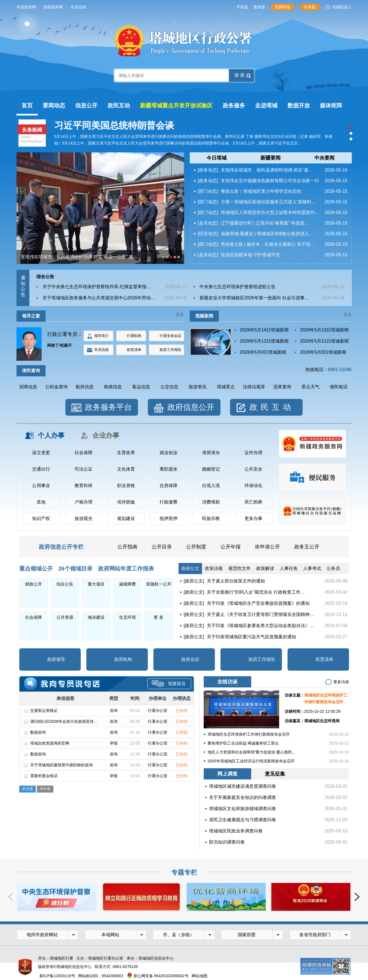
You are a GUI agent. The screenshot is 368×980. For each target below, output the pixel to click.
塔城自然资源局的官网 (50, 743)
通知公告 (23, 286)
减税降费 (127, 584)
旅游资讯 (198, 387)
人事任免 (289, 568)
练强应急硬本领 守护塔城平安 (250, 255)
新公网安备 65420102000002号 (158, 976)
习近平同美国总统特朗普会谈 (114, 125)
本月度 (28, 789)
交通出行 (41, 469)
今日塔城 (217, 158)
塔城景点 (226, 387)
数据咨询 (38, 732)
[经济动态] (208, 234)
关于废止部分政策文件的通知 (236, 581)
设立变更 (41, 453)
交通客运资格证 (44, 711)
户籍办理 (84, 502)
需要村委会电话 (44, 776)
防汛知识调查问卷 (227, 842)
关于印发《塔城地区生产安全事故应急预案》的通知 (258, 603)
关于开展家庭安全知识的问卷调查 (243, 797)
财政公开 (34, 584)
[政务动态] (208, 170)
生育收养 (126, 453)
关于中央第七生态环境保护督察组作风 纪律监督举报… (97, 287)
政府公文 (190, 568)
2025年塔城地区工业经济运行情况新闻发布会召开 (251, 761)
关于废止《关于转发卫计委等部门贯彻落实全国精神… (260, 614)
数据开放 (299, 105)
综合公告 (45, 277)
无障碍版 (282, 7)
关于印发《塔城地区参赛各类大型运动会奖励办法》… (260, 626)
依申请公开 (267, 547)
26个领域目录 (75, 569)
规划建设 (126, 518)
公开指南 (127, 547)
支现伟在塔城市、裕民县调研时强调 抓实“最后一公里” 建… (79, 257)
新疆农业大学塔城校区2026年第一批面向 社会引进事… (254, 298)
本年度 (45, 789)
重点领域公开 (36, 569)
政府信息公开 (191, 407)
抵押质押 (168, 518)
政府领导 (56, 659)
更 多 (158, 617)
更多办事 (253, 518)
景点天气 (310, 387)
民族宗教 (211, 518)
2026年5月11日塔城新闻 (324, 341)
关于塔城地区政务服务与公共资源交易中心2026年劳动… (99, 298)
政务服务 (234, 105)
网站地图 (200, 976)
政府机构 (123, 659)
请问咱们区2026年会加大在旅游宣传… (64, 721)
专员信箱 (78, 7)
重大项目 (96, 584)
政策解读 (265, 568)
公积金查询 (56, 387)
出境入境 (211, 486)
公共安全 (253, 469)
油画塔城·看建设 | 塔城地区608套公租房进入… (267, 234)
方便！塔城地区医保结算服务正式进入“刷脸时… (268, 202)
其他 (41, 502)
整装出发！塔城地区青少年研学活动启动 (261, 191)
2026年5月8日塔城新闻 (323, 352)
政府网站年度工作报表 (126, 569)
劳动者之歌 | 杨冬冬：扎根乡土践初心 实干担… (268, 244)
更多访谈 (341, 682)
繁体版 (259, 7)
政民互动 (119, 105)
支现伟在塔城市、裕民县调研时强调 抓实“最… (267, 170)
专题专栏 (184, 872)
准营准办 (211, 453)
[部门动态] (208, 191)
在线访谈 (227, 682)
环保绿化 (253, 486)
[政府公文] (194, 581)
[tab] (217, 158)
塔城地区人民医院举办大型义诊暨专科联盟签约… (270, 212)
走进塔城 (266, 105)
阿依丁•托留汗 (60, 345)
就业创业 (168, 453)
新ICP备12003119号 (57, 976)
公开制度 (196, 547)
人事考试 (312, 568)
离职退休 (168, 469)
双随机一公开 (159, 584)
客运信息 (141, 387)
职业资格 (126, 486)
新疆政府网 (53, 7)
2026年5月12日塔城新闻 (264, 341)
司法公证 (84, 469)
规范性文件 (239, 568)
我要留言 (169, 684)
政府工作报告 (170, 350)
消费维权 (211, 502)
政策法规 (214, 568)
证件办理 (253, 453)
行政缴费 (168, 502)
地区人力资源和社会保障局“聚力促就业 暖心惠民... (251, 752)
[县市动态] (208, 223)
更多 (180, 315)
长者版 (310, 7)
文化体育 (126, 469)
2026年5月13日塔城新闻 (324, 330)
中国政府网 (26, 7)
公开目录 (162, 547)
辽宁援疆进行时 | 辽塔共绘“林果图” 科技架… (265, 223)
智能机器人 (342, 7)
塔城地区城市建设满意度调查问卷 (243, 786)
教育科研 (84, 486)
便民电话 (339, 387)
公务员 (333, 568)
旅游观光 (84, 518)
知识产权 (41, 518)
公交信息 (169, 387)
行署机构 (134, 336)
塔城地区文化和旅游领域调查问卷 (243, 809)
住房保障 (168, 486)
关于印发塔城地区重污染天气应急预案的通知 (251, 637)
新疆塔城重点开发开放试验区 (176, 105)
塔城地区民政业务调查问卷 (236, 831)
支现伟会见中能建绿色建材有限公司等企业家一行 (270, 181)
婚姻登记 (211, 469)
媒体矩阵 (331, 105)
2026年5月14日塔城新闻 (264, 330)
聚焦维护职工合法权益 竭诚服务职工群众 (243, 743)
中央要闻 (324, 158)
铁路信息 (113, 387)
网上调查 (227, 774)
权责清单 (134, 350)
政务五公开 (307, 547)
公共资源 (65, 617)
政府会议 (190, 659)
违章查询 (282, 387)
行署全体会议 (170, 336)
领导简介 (101, 336)
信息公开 (86, 105)
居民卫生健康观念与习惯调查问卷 (243, 820)
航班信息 (85, 387)
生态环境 (127, 617)
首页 (27, 105)
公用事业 (41, 486)
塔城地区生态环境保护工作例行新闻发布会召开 (249, 734)
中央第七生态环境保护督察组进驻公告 (238, 287)
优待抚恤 (126, 502)
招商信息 (28, 387)
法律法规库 (254, 387)
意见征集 (275, 774)
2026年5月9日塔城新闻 (263, 352)
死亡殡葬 (253, 502)
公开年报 (231, 547)
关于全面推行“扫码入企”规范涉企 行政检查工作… (256, 592)
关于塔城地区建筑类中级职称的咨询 (61, 765)
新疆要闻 (270, 158)
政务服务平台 (108, 407)
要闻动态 (54, 105)
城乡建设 (96, 617)
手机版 (242, 7)
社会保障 (84, 453)
